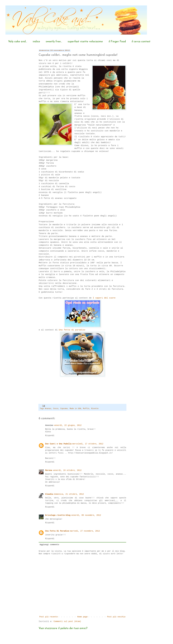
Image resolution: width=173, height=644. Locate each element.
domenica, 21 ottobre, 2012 (69, 494)
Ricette (95, 409)
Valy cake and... (18, 42)
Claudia (49, 494)
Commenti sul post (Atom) (67, 621)
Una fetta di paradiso (72, 330)
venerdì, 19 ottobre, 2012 (67, 470)
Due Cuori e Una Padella (58, 444)
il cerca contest (141, 42)
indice (36, 42)
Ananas (48, 409)
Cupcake (64, 409)
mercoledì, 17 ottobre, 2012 (88, 444)
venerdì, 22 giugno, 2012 (68, 425)
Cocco (56, 409)
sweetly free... (54, 42)
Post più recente (48, 617)
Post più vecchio (116, 617)
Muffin (86, 409)
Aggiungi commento (49, 545)
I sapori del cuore (104, 298)
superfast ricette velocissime (85, 42)
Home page (82, 617)
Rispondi (50, 436)
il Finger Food (117, 42)
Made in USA (75, 409)
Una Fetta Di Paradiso (57, 531)
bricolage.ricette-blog (58, 515)
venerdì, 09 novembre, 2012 (86, 515)
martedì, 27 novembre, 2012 (85, 531)
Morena (49, 470)
